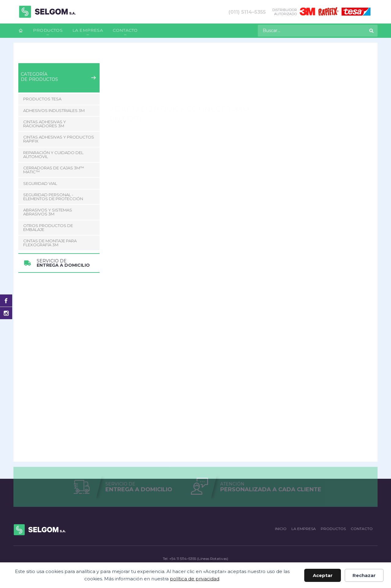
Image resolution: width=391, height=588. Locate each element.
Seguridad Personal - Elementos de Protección (53, 197)
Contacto (125, 30)
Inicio (23, 61)
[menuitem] (21, 31)
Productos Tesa (42, 99)
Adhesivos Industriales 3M (54, 110)
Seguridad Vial (40, 183)
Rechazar (364, 575)
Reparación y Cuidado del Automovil (102, 61)
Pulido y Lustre (161, 61)
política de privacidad (195, 579)
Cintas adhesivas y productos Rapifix (59, 139)
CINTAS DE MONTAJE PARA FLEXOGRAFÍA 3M (50, 243)
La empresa (88, 30)
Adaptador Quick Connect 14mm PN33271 (227, 61)
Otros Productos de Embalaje (48, 227)
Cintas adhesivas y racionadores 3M (45, 124)
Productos (48, 30)
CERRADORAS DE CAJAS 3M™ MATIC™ (54, 170)
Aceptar (323, 575)
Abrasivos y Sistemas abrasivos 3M (48, 212)
